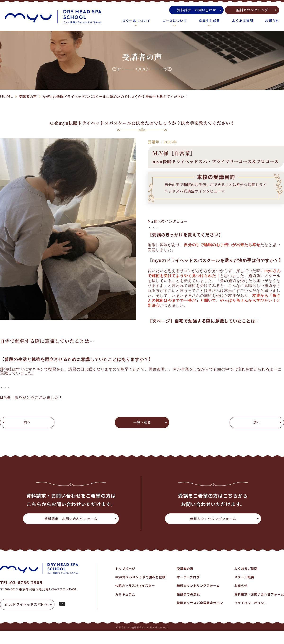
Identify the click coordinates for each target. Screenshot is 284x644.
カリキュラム (125, 594)
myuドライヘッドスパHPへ (27, 604)
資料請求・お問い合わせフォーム (71, 519)
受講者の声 (185, 569)
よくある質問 (243, 21)
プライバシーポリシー (251, 603)
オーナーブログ (188, 577)
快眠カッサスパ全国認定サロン (200, 603)
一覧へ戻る (142, 422)
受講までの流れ (188, 594)
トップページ (125, 569)
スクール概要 (244, 577)
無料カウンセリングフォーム (213, 519)
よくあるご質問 (246, 569)
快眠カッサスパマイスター (135, 586)
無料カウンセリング (252, 10)
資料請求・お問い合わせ (197, 10)
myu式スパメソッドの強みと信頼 (140, 577)
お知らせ (272, 21)
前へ (27, 422)
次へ (257, 422)
